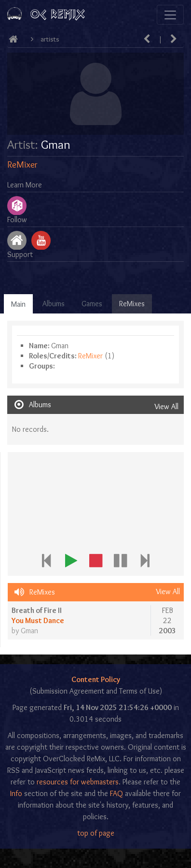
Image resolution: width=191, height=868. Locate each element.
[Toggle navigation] (170, 15)
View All (166, 406)
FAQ (116, 793)
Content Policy (96, 679)
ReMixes (132, 304)
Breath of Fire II (37, 610)
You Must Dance (38, 620)
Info (16, 793)
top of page (96, 833)
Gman (29, 631)
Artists (50, 39)
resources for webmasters (78, 782)
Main (18, 304)
